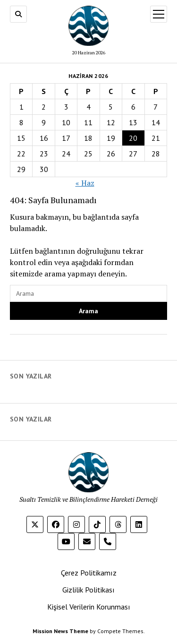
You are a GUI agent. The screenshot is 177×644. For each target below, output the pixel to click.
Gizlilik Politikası (88, 590)
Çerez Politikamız (89, 573)
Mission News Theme (60, 631)
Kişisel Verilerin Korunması (89, 607)
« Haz (85, 183)
